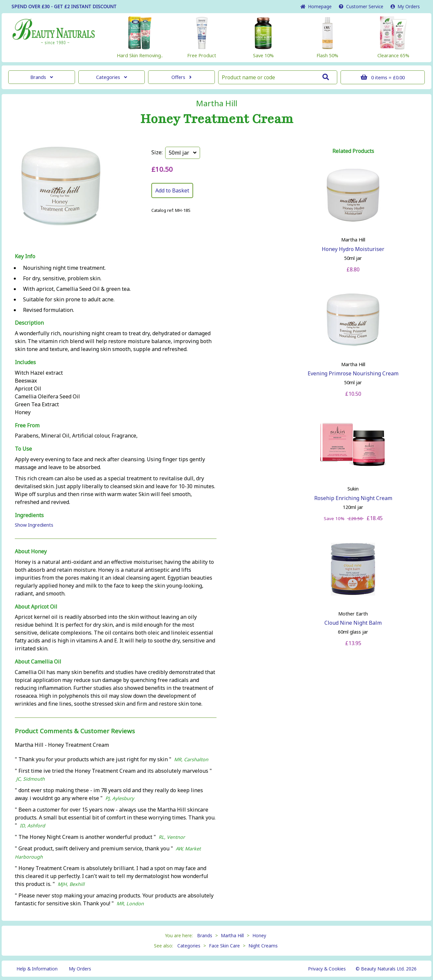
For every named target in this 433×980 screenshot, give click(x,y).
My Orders (405, 6)
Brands (42, 77)
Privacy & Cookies (327, 969)
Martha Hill (217, 103)
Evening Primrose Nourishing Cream (353, 373)
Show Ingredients (34, 525)
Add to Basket (172, 190)
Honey (259, 935)
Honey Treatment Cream (217, 119)
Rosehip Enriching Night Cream (353, 498)
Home (316, 6)
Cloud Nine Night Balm (353, 623)
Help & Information (37, 969)
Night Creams (263, 946)
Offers (181, 77)
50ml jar (183, 153)
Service (361, 6)
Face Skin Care (224, 946)
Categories (112, 77)
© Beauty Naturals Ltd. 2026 (386, 969)
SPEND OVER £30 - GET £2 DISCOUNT (64, 6)
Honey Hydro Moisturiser (353, 249)
